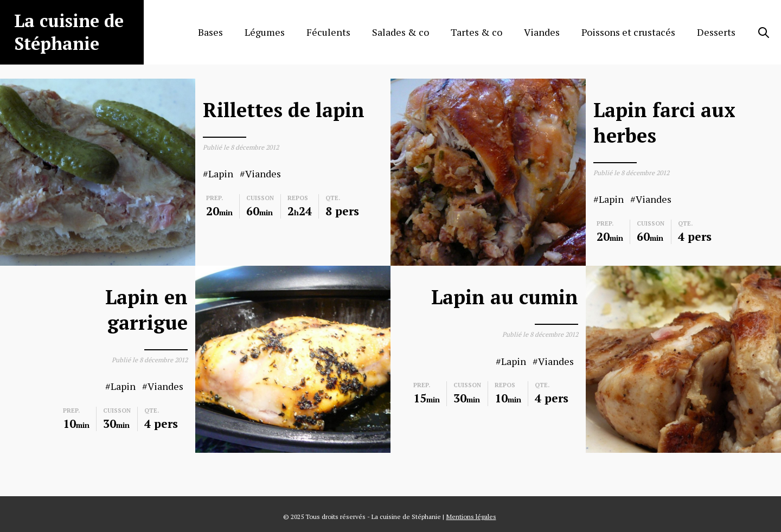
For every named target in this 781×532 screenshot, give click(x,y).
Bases (210, 32)
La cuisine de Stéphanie (69, 32)
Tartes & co (476, 32)
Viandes (542, 32)
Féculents (328, 32)
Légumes (265, 32)
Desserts (716, 32)
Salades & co (401, 32)
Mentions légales (471, 517)
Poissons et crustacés (628, 32)
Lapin (221, 174)
